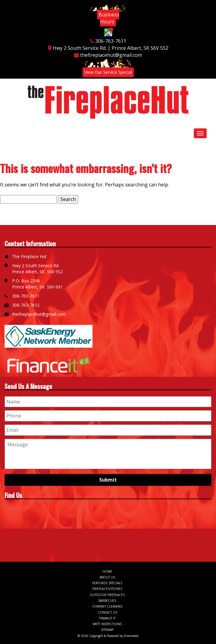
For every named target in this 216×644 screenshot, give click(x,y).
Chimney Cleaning (107, 606)
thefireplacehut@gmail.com (111, 55)
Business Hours (109, 18)
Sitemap (107, 630)
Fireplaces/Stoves (107, 589)
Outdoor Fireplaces (107, 595)
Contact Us (107, 612)
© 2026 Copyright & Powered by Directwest (108, 636)
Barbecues (107, 601)
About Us (107, 577)
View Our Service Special (108, 72)
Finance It (107, 618)
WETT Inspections (107, 624)
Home (107, 571)
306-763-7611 (111, 41)
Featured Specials (107, 583)
